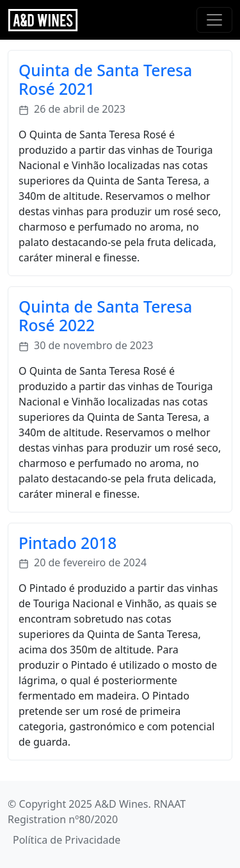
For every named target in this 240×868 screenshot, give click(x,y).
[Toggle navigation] (214, 20)
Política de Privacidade (67, 840)
